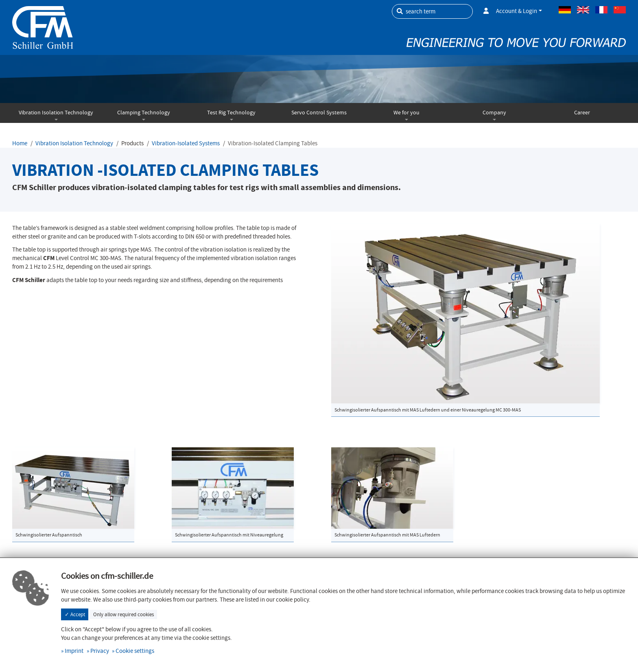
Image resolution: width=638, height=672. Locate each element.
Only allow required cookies (123, 614)
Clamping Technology (144, 113)
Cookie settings (135, 651)
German (565, 10)
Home (20, 143)
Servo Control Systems (319, 113)
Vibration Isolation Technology (56, 113)
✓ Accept (75, 614)
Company (494, 113)
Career (582, 113)
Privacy (100, 651)
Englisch (583, 10)
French (601, 10)
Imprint (74, 651)
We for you (406, 113)
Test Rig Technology (231, 113)
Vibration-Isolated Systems (186, 143)
